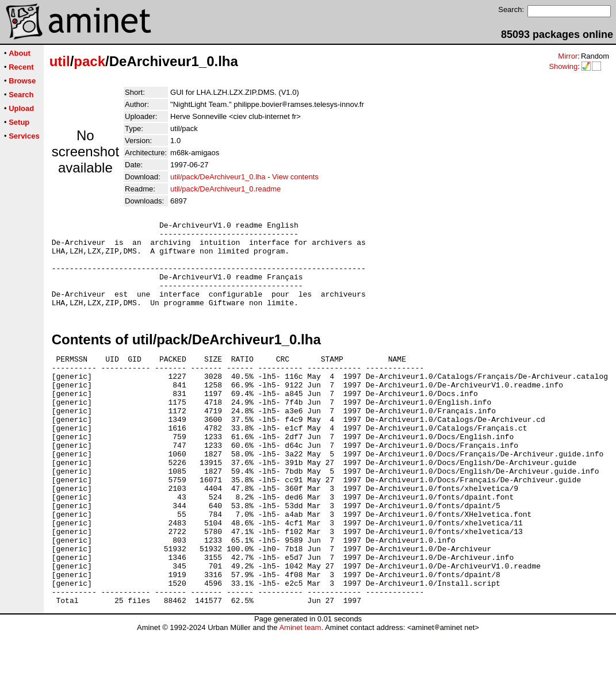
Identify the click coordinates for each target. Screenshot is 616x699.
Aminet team (300, 695)
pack (89, 61)
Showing (563, 66)
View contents (295, 177)
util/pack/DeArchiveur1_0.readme (225, 189)
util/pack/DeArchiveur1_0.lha (218, 177)
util (60, 61)
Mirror (568, 56)
